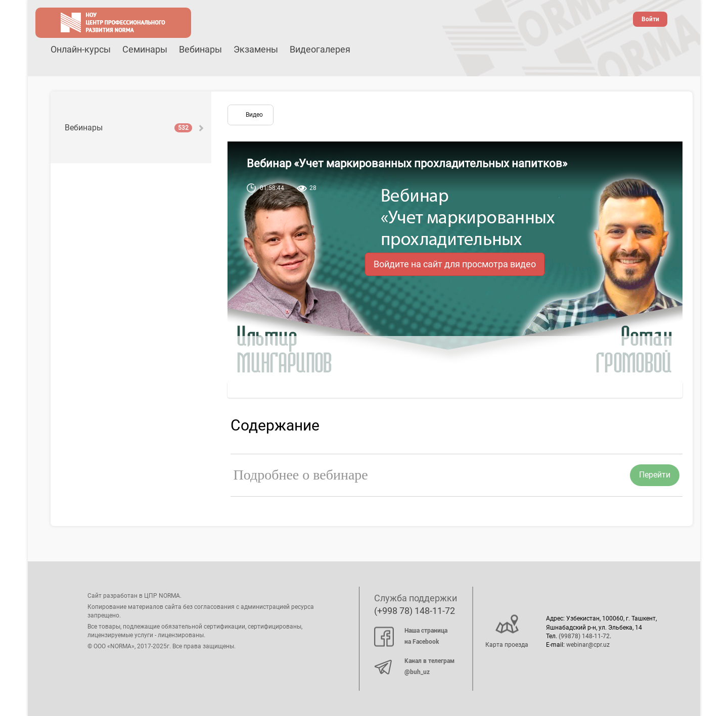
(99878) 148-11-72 (584, 636)
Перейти (655, 475)
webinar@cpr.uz (588, 645)
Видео (254, 115)
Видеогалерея (320, 49)
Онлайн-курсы (81, 49)
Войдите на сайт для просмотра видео (455, 264)
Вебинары (200, 49)
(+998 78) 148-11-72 (415, 611)
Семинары (145, 49)
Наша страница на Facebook (411, 636)
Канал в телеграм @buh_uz (414, 666)
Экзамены (256, 49)
